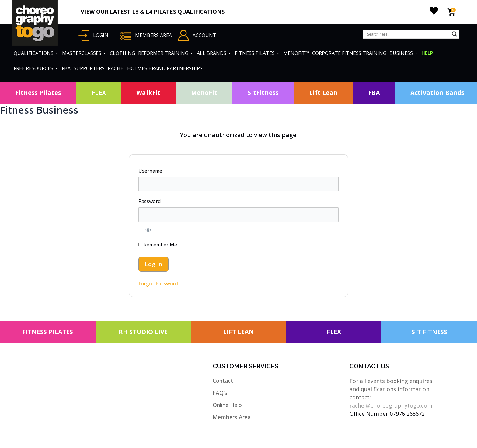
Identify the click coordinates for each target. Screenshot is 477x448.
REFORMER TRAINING (166, 53)
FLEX (99, 93)
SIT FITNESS (429, 332)
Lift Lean (323, 93)
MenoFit (204, 93)
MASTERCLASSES (84, 53)
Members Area (232, 417)
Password (150, 201)
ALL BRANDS (214, 53)
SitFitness (263, 93)
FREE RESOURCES (36, 68)
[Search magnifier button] (454, 34)
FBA (66, 68)
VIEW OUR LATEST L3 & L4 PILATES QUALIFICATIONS (153, 12)
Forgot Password (158, 284)
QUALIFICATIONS (36, 53)
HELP (427, 53)
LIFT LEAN (238, 332)
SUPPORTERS (89, 68)
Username (150, 171)
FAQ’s (220, 393)
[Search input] (408, 34)
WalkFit (148, 93)
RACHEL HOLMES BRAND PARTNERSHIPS (155, 68)
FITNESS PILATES (258, 53)
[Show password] (148, 230)
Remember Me (158, 245)
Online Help (227, 405)
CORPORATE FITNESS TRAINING (349, 53)
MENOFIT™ (296, 53)
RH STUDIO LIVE (143, 332)
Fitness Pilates (38, 93)
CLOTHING (122, 53)
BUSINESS (404, 53)
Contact (223, 381)
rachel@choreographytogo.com (391, 405)
